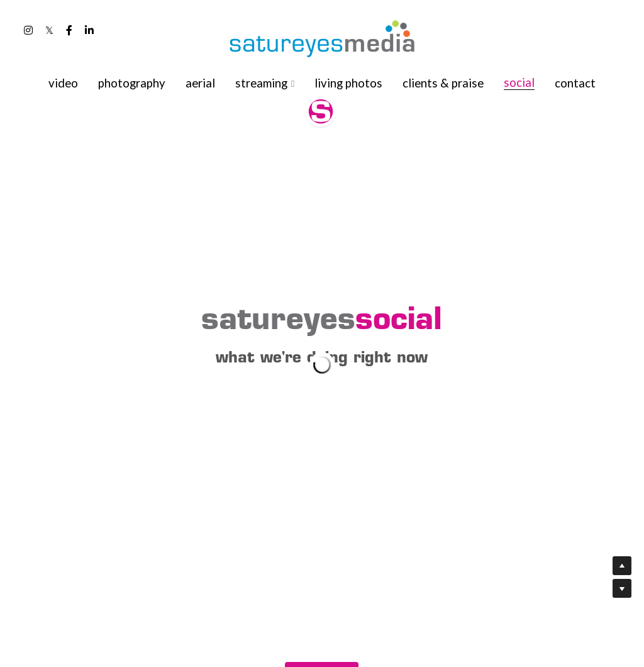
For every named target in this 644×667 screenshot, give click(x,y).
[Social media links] (28, 30)
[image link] (322, 37)
